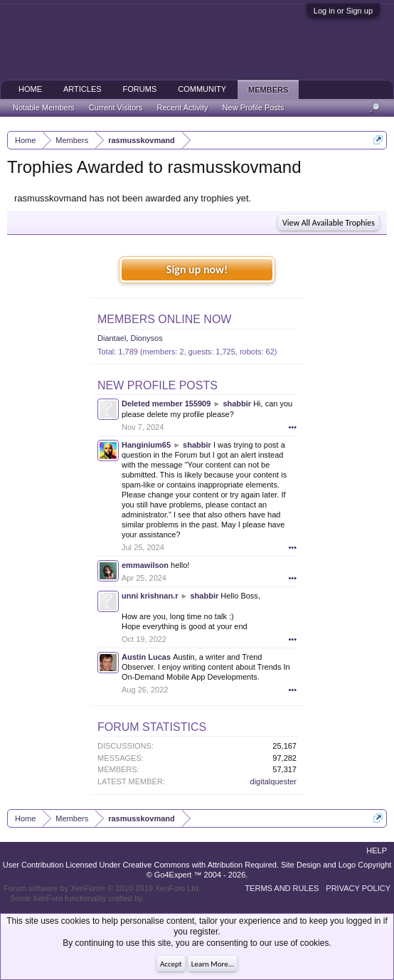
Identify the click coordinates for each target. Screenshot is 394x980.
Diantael (112, 338)
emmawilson (145, 565)
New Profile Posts (158, 385)
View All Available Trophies (329, 223)
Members (268, 90)
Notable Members (44, 107)
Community (202, 89)
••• (292, 427)
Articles (82, 89)
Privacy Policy (358, 888)
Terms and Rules (282, 888)
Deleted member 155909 (166, 404)
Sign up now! (197, 269)
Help (377, 850)
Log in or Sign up (343, 11)
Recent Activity (182, 107)
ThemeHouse (168, 898)
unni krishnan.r (150, 596)
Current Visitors (116, 107)
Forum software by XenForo (102, 888)
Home (30, 89)
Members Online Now (164, 319)
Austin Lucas (146, 657)
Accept (171, 964)
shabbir (237, 404)
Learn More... (213, 964)
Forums (140, 89)
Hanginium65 (146, 445)
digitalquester (273, 781)
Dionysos (146, 338)
